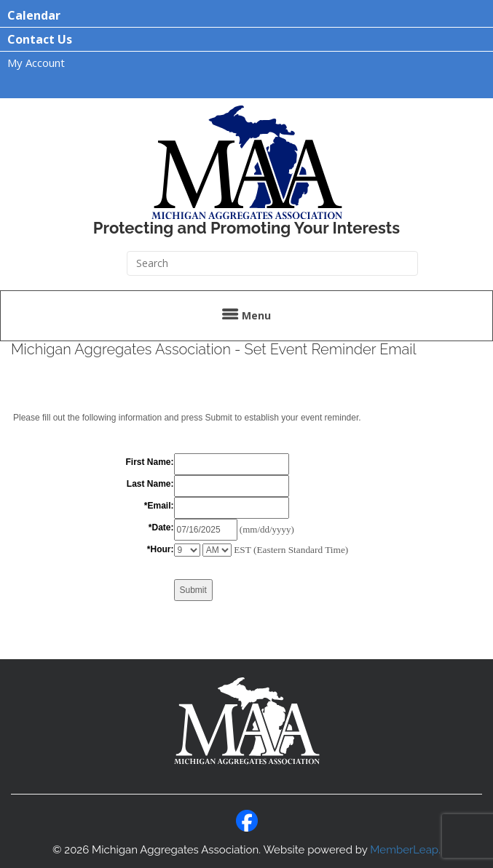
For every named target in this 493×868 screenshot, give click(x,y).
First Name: (149, 462)
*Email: (159, 506)
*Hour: (161, 549)
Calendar (34, 15)
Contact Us (40, 39)
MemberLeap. (405, 850)
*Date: (161, 527)
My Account (36, 63)
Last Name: (150, 484)
